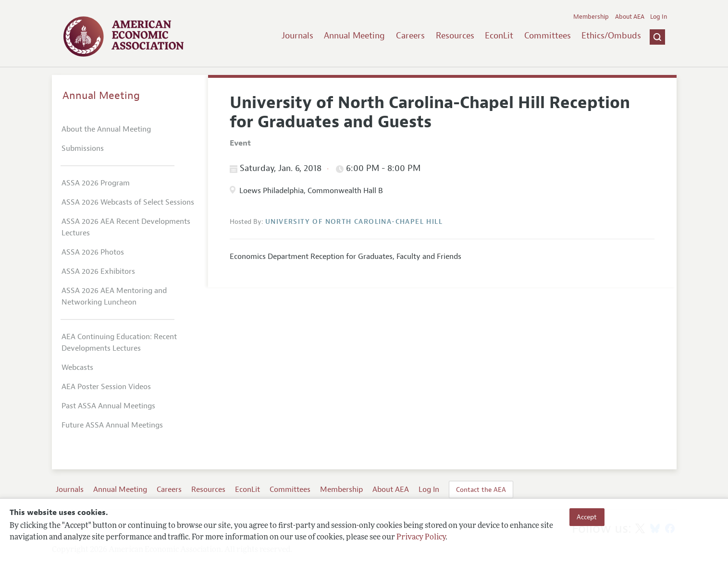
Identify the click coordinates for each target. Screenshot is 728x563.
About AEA (630, 17)
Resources (455, 36)
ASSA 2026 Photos (93, 252)
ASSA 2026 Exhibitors (98, 271)
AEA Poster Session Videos (106, 387)
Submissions (83, 148)
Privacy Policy (421, 538)
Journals (297, 36)
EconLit (499, 36)
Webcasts (77, 367)
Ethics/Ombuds (611, 36)
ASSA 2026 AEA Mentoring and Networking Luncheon (114, 296)
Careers (410, 36)
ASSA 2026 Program (96, 183)
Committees (548, 36)
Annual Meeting (354, 36)
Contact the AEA (481, 490)
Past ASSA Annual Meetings (108, 406)
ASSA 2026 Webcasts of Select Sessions (128, 202)
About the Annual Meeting (106, 129)
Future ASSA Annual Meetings (112, 425)
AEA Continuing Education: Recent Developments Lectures (119, 343)
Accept (587, 517)
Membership (591, 17)
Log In (659, 17)
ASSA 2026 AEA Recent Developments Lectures (126, 227)
